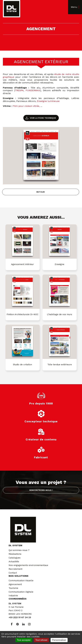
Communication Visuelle (21, 581)
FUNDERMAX (33, 90)
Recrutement (15, 569)
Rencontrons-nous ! (41, 490)
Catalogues (15, 558)
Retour (41, 192)
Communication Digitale (21, 592)
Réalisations (15, 554)
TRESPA (19, 90)
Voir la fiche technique (43, 118)
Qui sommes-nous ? (19, 550)
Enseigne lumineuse (48, 101)
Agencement (15, 584)
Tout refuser (41, 640)
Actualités (14, 561)
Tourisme (13, 588)
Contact (13, 573)
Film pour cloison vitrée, (26, 106)
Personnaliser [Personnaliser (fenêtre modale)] (59, 640)
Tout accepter (24, 640)
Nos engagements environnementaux (28, 565)
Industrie (13, 596)
